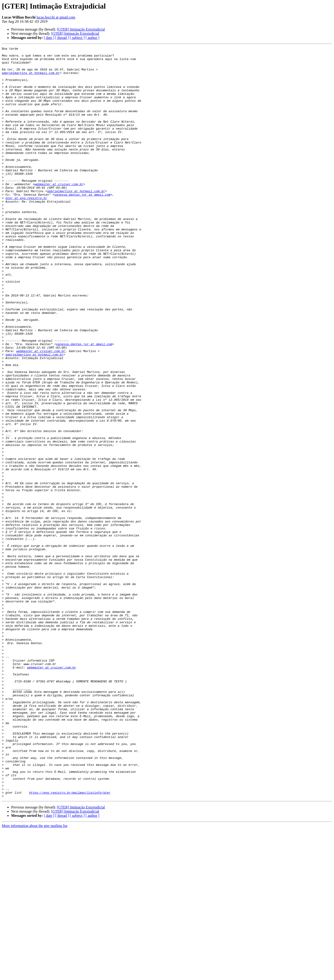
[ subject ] (77, 38)
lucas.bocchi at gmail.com (56, 17)
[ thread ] (62, 38)
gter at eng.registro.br (26, 229)
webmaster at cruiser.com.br (59, 212)
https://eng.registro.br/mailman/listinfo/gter (70, 942)
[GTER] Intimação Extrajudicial (81, 29)
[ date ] (49, 38)
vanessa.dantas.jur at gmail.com (82, 224)
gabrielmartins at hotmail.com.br (31, 78)
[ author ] (93, 38)
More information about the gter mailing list (35, 976)
